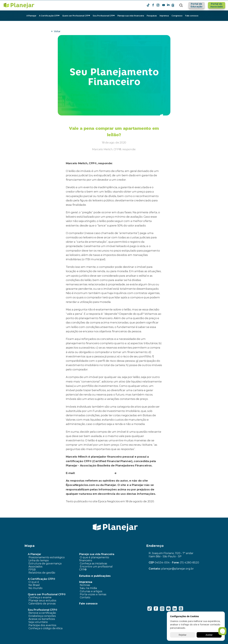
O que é (34, 582)
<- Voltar (56, 31)
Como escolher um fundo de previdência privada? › (156, 515)
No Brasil (34, 585)
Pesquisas (152, 16)
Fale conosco (192, 16)
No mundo (35, 588)
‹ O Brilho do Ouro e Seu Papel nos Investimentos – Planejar (78, 515)
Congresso (177, 16)
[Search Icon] (181, 5)
